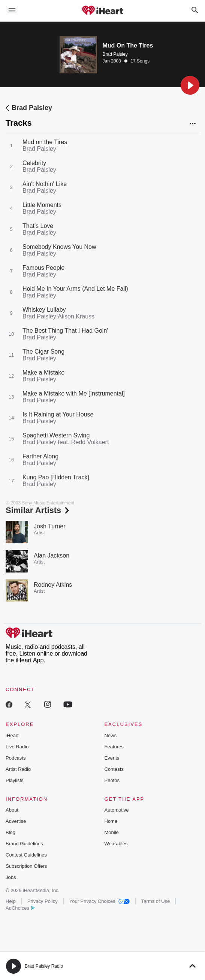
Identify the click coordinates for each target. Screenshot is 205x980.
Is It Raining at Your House (58, 414)
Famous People (43, 268)
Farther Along (40, 456)
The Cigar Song (43, 352)
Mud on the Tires (45, 142)
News (111, 735)
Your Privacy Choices (100, 901)
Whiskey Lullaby (44, 310)
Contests (114, 769)
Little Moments (42, 205)
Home (111, 821)
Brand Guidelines (24, 844)
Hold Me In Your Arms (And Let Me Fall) (75, 289)
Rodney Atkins (53, 585)
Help (11, 901)
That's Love (38, 226)
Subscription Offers (26, 866)
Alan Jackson (52, 555)
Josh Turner (49, 526)
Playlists (15, 780)
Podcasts (16, 758)
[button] (190, 85)
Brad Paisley (115, 54)
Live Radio (17, 747)
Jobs (11, 877)
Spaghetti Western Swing (56, 435)
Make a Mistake (43, 373)
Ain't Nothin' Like (45, 184)
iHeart (12, 735)
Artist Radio (18, 769)
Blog (10, 832)
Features (114, 747)
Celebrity (34, 163)
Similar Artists (38, 510)
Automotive (117, 810)
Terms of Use (156, 901)
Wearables (116, 844)
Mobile (112, 832)
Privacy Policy (43, 901)
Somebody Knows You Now (59, 247)
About (12, 810)
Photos (112, 780)
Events (112, 758)
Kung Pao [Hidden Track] (56, 477)
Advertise (16, 821)
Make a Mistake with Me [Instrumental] (74, 393)
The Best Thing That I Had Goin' (65, 331)
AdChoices (20, 908)
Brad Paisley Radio (44, 966)
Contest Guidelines (26, 855)
